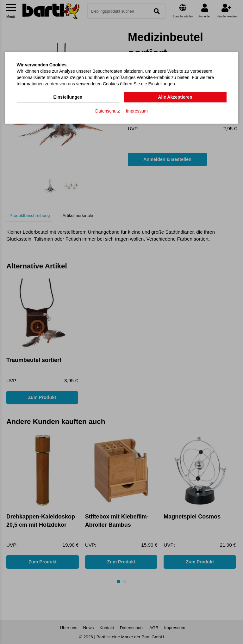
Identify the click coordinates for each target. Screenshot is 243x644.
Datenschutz (108, 111)
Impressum (137, 111)
